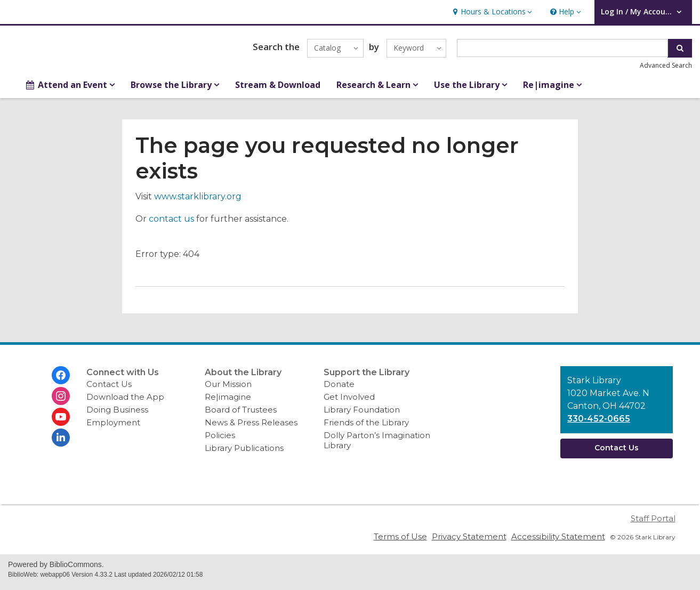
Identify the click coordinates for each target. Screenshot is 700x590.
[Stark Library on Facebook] (61, 380)
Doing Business (117, 414)
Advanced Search (666, 68)
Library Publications (244, 453)
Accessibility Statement (558, 541)
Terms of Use (400, 541)
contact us (171, 224)
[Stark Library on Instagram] (61, 401)
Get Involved (349, 402)
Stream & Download (278, 90)
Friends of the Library (366, 427)
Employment (113, 427)
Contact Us (109, 389)
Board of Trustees (241, 414)
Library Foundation (362, 414)
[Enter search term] (562, 51)
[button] (491, 12)
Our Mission (228, 389)
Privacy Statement (469, 541)
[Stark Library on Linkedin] (61, 442)
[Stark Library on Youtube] (61, 422)
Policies (220, 440)
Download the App (125, 402)
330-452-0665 (599, 423)
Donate (339, 389)
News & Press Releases (251, 427)
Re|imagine (228, 402)
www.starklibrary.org (198, 201)
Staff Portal (653, 523)
